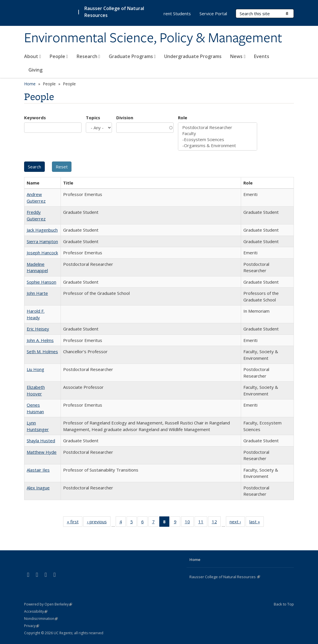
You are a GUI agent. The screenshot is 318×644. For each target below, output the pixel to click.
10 (189, 523)
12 (216, 523)
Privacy (32, 626)
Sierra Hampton (42, 241)
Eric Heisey (38, 329)
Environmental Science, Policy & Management (153, 38)
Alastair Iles (38, 470)
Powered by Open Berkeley (48, 604)
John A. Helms (40, 340)
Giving (35, 70)
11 (203, 523)
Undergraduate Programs (193, 56)
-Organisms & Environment (218, 146)
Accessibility (36, 611)
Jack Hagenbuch (42, 230)
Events (262, 56)
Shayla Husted (41, 441)
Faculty (218, 133)
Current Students (174, 14)
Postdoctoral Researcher (218, 127)
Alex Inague (38, 488)
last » (257, 523)
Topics (93, 118)
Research (88, 56)
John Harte (37, 293)
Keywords (35, 118)
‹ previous (99, 523)
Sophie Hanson (41, 282)
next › (237, 523)
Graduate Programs (132, 56)
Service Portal (213, 14)
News (238, 56)
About (33, 56)
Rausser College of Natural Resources (225, 577)
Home (30, 84)
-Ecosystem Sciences (218, 140)
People (59, 56)
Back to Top (284, 604)
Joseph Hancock (42, 253)
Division (125, 118)
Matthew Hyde (42, 452)
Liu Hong (35, 369)
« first (75, 523)
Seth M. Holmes (42, 351)
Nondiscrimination (41, 619)
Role (183, 118)
